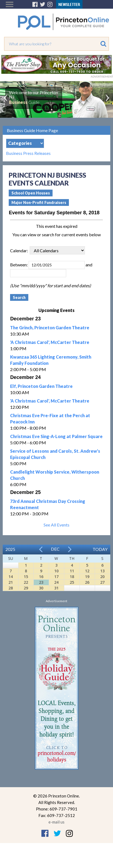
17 (56, 577)
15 (26, 577)
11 (72, 571)
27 (102, 582)
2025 (10, 549)
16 (41, 577)
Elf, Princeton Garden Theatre (41, 386)
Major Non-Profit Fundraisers (39, 202)
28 (11, 588)
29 (26, 588)
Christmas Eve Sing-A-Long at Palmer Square (56, 436)
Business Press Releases (28, 153)
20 (102, 577)
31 (56, 588)
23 (41, 582)
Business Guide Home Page (32, 130)
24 (56, 582)
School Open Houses (31, 193)
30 (41, 588)
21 (11, 582)
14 (11, 577)
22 (26, 582)
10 (56, 571)
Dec (55, 549)
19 (87, 577)
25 (72, 582)
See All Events (57, 525)
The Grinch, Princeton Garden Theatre (50, 328)
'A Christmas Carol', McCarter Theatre (50, 342)
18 (72, 577)
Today (100, 549)
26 (87, 582)
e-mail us (57, 822)
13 (102, 571)
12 (87, 571)
